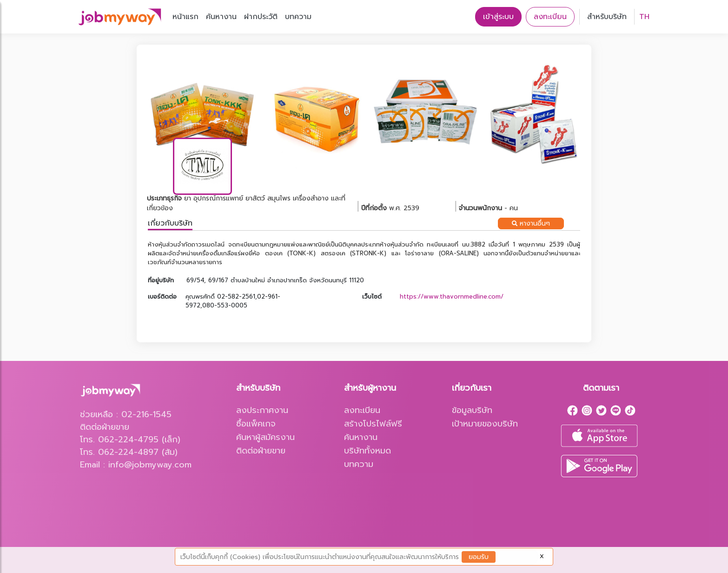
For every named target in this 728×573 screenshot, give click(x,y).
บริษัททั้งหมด (367, 451)
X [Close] (542, 556)
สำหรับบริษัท (607, 17)
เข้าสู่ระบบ (498, 17)
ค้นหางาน (221, 17)
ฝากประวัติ (261, 17)
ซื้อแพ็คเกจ (256, 424)
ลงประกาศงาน (262, 410)
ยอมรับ (479, 557)
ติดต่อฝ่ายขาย (261, 451)
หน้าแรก (185, 17)
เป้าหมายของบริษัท (485, 424)
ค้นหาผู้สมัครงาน (265, 437)
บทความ (298, 17)
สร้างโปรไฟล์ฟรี (373, 424)
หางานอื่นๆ (531, 223)
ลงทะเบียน (550, 17)
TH (644, 17)
